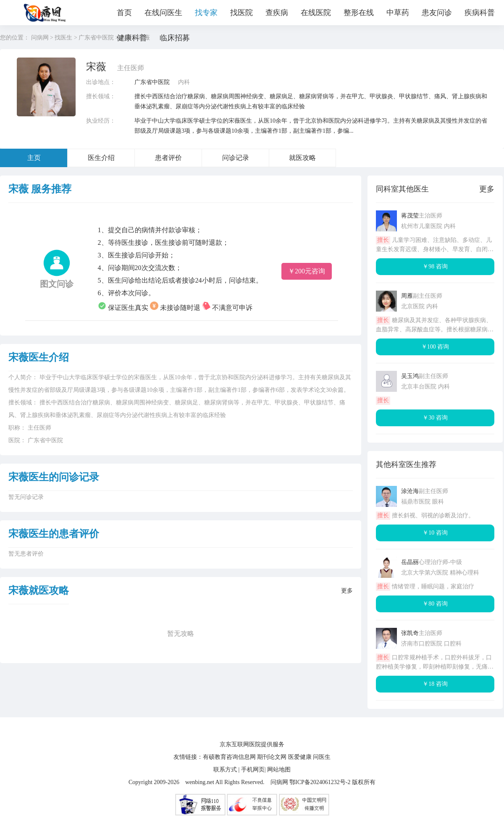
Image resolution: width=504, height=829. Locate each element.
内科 (184, 82)
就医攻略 (302, 158)
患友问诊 (437, 13)
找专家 (206, 13)
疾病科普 (480, 13)
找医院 (241, 13)
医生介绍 (101, 158)
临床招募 (175, 38)
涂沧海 (410, 491)
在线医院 (316, 13)
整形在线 (359, 13)
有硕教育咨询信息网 (229, 757)
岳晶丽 (410, 562)
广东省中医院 (152, 82)
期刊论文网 (272, 757)
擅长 (383, 240)
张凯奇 (410, 633)
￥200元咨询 (307, 271)
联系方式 (225, 770)
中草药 (398, 13)
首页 (124, 13)
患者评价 (168, 158)
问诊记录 (236, 158)
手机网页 (253, 770)
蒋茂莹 (410, 216)
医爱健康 (300, 757)
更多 (347, 591)
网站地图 (279, 770)
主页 (34, 158)
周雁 (407, 296)
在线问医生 (163, 13)
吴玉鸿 (410, 376)
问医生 (322, 757)
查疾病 (277, 13)
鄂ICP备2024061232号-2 (320, 782)
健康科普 (132, 38)
